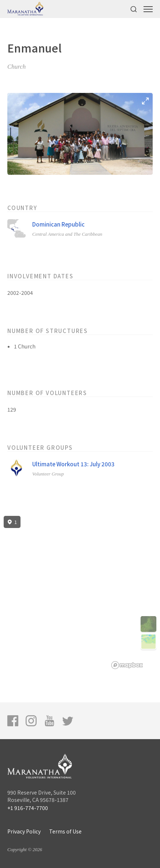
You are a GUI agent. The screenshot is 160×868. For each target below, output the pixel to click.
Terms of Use (65, 831)
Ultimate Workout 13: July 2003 (73, 464)
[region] (80, 593)
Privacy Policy (24, 831)
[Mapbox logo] (127, 665)
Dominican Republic (58, 224)
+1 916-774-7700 (28, 808)
